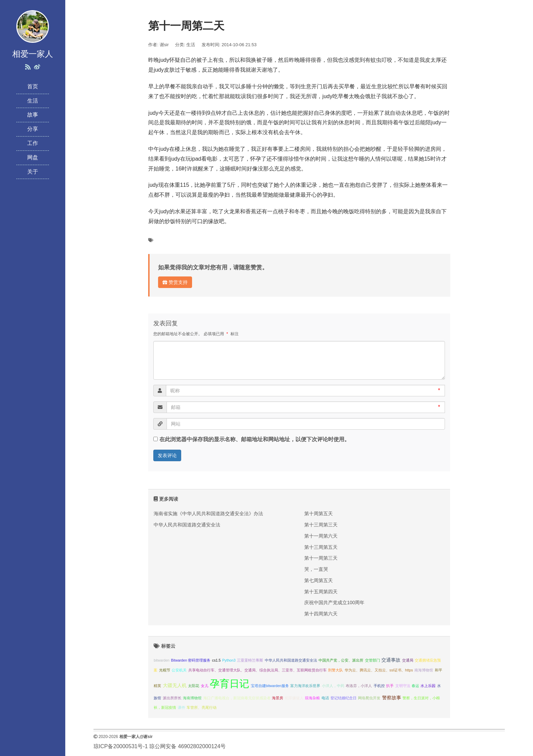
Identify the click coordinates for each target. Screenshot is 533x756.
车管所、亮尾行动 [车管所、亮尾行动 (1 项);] (202, 707)
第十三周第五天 (321, 547)
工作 (33, 143)
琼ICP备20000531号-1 (121, 746)
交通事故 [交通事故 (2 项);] (391, 660)
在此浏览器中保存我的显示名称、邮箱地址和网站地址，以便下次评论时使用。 (255, 439)
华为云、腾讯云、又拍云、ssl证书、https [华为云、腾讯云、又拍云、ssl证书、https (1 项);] (379, 670)
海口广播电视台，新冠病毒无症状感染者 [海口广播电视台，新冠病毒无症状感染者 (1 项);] (237, 698)
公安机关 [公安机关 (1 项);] (179, 670)
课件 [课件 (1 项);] (182, 707)
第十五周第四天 (321, 592)
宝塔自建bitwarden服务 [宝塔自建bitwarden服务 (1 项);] (270, 686)
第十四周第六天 (321, 614)
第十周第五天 (319, 514)
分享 (33, 129)
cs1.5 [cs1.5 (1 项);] (216, 660)
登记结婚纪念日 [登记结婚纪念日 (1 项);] (343, 698)
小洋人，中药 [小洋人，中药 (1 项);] (333, 686)
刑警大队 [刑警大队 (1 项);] (336, 670)
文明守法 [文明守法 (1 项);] (403, 686)
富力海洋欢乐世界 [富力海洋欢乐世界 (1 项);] (305, 686)
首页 (33, 86)
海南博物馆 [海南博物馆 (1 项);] (192, 698)
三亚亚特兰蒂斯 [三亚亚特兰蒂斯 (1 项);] (250, 660)
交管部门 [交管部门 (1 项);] (373, 660)
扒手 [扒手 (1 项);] (390, 686)
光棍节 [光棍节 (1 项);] (165, 670)
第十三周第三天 (321, 525)
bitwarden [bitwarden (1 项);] (161, 660)
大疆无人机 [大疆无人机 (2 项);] (175, 686)
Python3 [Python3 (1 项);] (229, 660)
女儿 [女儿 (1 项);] (205, 686)
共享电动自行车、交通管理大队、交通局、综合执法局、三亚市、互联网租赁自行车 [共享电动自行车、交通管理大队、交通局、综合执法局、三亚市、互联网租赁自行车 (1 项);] (257, 670)
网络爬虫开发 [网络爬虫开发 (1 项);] (369, 698)
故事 (33, 115)
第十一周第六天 (321, 536)
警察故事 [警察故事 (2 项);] (392, 698)
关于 (33, 172)
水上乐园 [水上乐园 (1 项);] (428, 686)
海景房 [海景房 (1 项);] (278, 698)
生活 (33, 101)
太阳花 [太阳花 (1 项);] (194, 686)
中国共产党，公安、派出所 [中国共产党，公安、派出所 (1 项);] (341, 660)
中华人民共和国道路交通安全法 (187, 525)
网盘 (33, 157)
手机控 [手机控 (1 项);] (379, 686)
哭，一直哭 (316, 569)
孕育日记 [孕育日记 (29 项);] (229, 683)
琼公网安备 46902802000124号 (187, 746)
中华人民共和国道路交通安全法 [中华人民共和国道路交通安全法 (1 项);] (291, 660)
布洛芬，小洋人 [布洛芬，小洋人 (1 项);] (359, 686)
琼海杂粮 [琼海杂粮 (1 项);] (312, 698)
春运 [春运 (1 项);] (415, 686)
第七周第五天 (319, 580)
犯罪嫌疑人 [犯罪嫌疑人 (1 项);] (294, 698)
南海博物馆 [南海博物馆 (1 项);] (424, 670)
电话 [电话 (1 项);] (325, 698)
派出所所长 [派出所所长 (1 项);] (172, 698)
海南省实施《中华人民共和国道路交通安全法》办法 (208, 514)
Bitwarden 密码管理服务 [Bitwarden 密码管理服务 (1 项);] (191, 660)
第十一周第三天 (321, 558)
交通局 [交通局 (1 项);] (408, 660)
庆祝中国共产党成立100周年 (334, 602)
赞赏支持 (175, 282)
